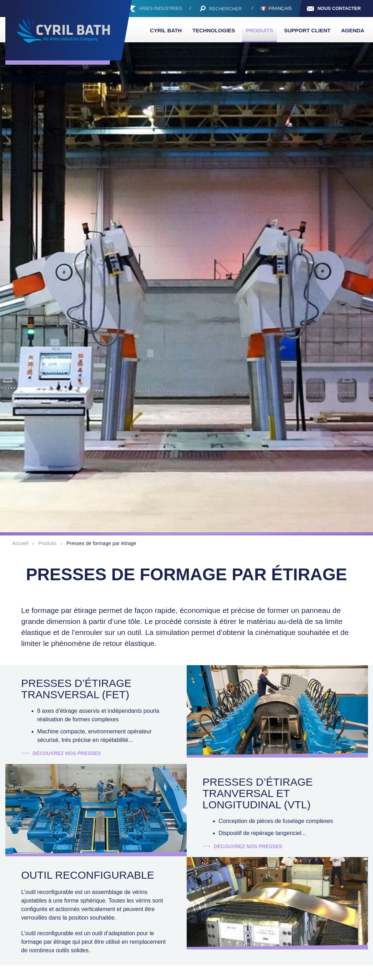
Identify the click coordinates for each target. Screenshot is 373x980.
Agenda (353, 30)
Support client (307, 30)
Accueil (20, 543)
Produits (260, 30)
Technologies (214, 30)
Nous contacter (339, 8)
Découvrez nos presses (66, 753)
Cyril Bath (166, 30)
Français (280, 8)
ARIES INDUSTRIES (161, 8)
